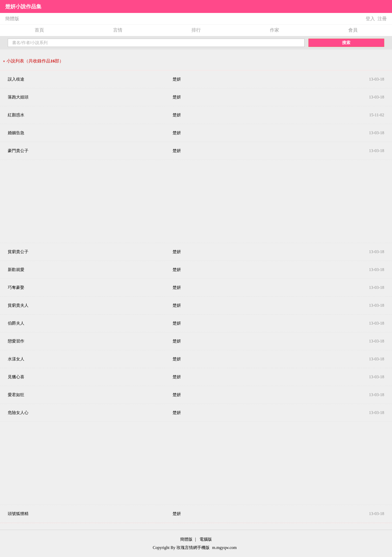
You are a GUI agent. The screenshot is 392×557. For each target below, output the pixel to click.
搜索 (346, 43)
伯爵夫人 (16, 323)
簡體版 (12, 19)
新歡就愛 (16, 270)
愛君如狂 (16, 395)
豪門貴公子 (18, 151)
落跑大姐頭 (18, 97)
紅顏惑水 (16, 115)
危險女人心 (18, 413)
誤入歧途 (16, 79)
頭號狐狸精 (18, 514)
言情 (118, 30)
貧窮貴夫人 (18, 305)
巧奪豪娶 (16, 287)
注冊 (382, 19)
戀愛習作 (16, 341)
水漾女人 (16, 359)
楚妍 (177, 79)
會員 (353, 30)
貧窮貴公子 (18, 252)
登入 (370, 19)
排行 (196, 30)
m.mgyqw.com (224, 548)
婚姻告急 (16, 133)
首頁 (39, 30)
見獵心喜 (16, 377)
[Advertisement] (196, 201)
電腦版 (206, 539)
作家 (275, 30)
